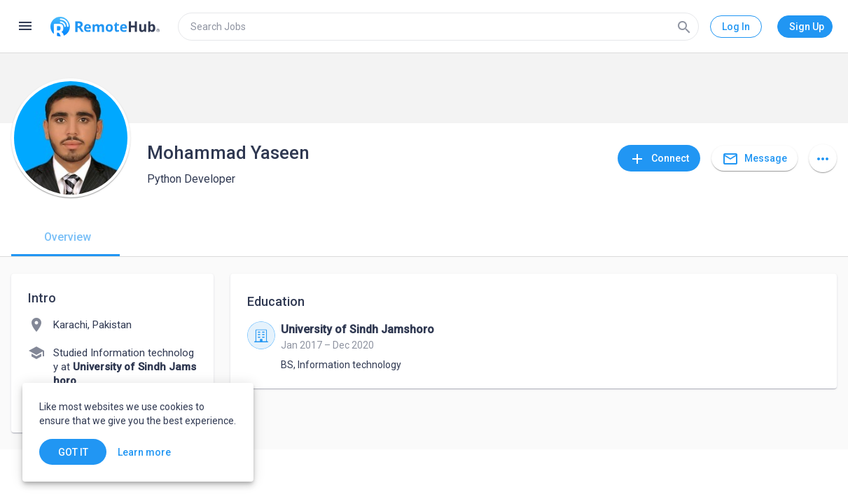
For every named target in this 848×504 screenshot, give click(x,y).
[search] (438, 27)
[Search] (684, 27)
